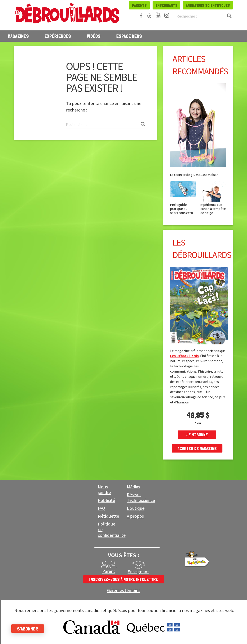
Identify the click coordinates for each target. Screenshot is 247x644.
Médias (133, 487)
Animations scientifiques (208, 5)
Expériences (58, 36)
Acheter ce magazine (197, 448)
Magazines (18, 36)
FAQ (101, 508)
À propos (135, 516)
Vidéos (94, 36)
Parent (109, 571)
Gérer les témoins (124, 591)
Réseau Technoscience (141, 498)
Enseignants (166, 5)
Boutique (136, 508)
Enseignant (138, 572)
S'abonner (28, 629)
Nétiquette (108, 516)
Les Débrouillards (184, 356)
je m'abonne (197, 435)
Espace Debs (129, 36)
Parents (139, 5)
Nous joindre (104, 490)
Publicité (106, 501)
